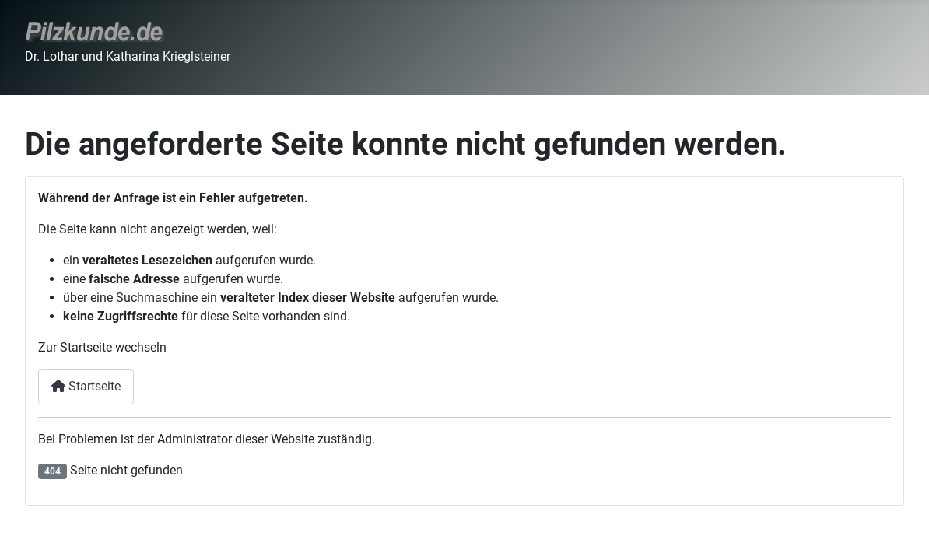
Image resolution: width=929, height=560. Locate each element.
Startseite (86, 386)
